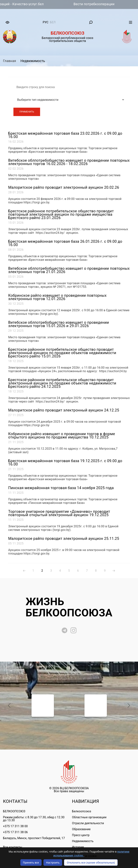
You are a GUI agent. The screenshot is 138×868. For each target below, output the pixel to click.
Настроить (53, 863)
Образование (81, 829)
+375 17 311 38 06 (15, 832)
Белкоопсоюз (81, 811)
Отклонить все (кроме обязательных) (91, 863)
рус (46, 22)
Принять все (31, 863)
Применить (27, 112)
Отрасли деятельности (88, 823)
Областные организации (89, 817)
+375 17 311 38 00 (15, 826)
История (78, 847)
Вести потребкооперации (105, 4)
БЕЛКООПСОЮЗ (14, 811)
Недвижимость (33, 61)
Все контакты (13, 847)
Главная (10, 61)
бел (53, 22)
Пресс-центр (81, 835)
